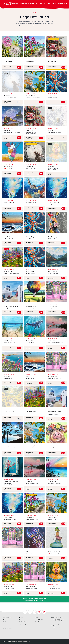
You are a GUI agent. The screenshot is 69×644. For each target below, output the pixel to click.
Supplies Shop (22, 624)
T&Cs (66, 4)
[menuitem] (15, 4)
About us (37, 618)
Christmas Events (8, 628)
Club (45, 4)
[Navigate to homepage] (7, 4)
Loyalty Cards (34, 4)
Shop (49, 4)
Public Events (15, 4)
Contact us (38, 624)
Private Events (24, 4)
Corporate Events (8, 618)
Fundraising (6, 622)
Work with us (38, 622)
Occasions (6, 620)
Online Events (7, 626)
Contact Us (60, 4)
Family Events (7, 624)
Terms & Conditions (40, 620)
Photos (41, 4)
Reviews (21, 618)
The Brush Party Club (24, 622)
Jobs (54, 4)
